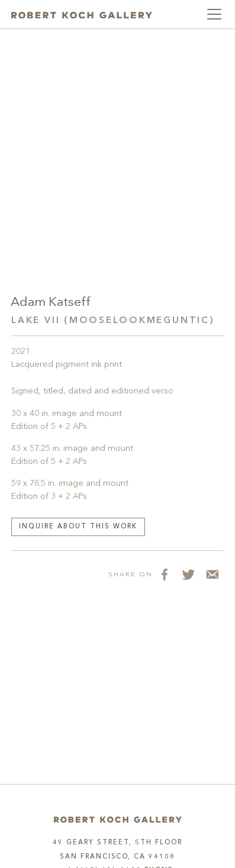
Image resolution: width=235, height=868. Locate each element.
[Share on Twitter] (188, 575)
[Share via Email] (212, 575)
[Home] (118, 820)
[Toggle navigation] (214, 14)
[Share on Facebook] (165, 575)
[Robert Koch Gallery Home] (82, 14)
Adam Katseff (51, 303)
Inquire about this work (78, 527)
